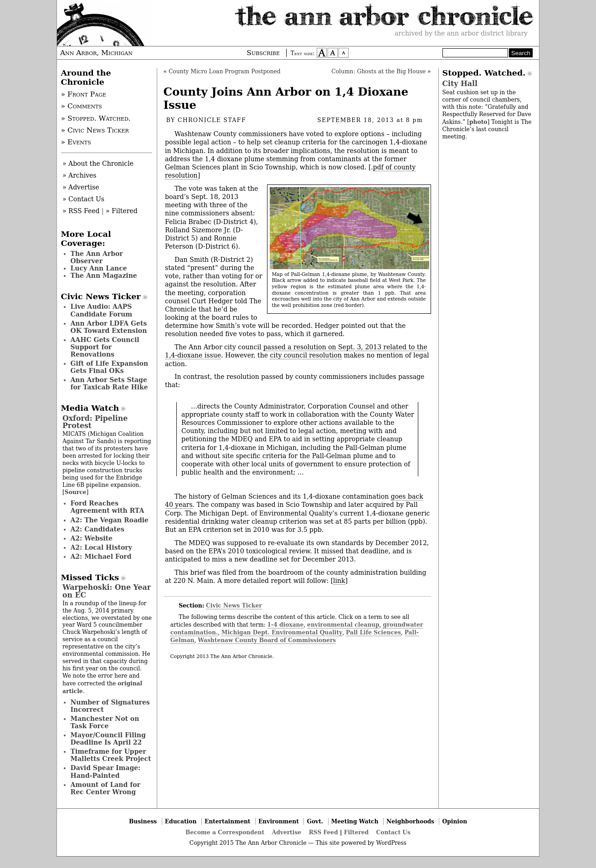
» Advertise (81, 187)
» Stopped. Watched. (96, 118)
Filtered (356, 832)
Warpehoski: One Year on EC (107, 591)
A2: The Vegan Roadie (110, 520)
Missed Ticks (90, 577)
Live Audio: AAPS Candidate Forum (102, 310)
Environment (279, 821)
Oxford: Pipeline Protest (95, 422)
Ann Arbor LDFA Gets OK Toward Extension (109, 327)
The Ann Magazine (104, 276)
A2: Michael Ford (101, 557)
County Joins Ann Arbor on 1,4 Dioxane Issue (286, 98)
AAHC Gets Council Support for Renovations (105, 347)
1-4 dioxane (286, 625)
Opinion (455, 821)
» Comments (82, 106)
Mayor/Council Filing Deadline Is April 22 (108, 739)
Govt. (315, 821)
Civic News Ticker (234, 605)
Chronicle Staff (212, 120)
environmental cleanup (343, 625)
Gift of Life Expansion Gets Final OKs (110, 367)
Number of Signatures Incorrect (110, 706)
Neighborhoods (410, 821)
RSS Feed (324, 832)
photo (478, 122)
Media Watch (90, 408)
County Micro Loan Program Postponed (225, 71)
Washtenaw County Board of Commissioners (267, 640)
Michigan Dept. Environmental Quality (282, 632)
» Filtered (122, 211)
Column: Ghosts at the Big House (378, 71)
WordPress (391, 843)
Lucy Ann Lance (99, 268)
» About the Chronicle (98, 163)
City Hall (460, 84)
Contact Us (393, 832)
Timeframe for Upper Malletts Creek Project (111, 755)
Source (76, 492)
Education (181, 821)
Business (143, 821)
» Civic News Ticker (95, 130)
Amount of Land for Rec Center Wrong (105, 788)
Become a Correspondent (225, 832)
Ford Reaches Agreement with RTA (108, 507)
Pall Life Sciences (373, 632)
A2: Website (92, 538)
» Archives (80, 175)
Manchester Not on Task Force (105, 722)
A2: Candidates (98, 529)
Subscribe (263, 53)
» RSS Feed (81, 211)
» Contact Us (83, 199)
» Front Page (84, 94)
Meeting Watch (355, 821)
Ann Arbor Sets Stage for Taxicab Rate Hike (109, 383)
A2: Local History (101, 547)
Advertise (287, 832)
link (339, 581)
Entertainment (228, 821)
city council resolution (306, 355)
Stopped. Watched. (484, 73)
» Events (76, 142)
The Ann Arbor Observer (97, 257)
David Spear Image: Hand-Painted (106, 771)
